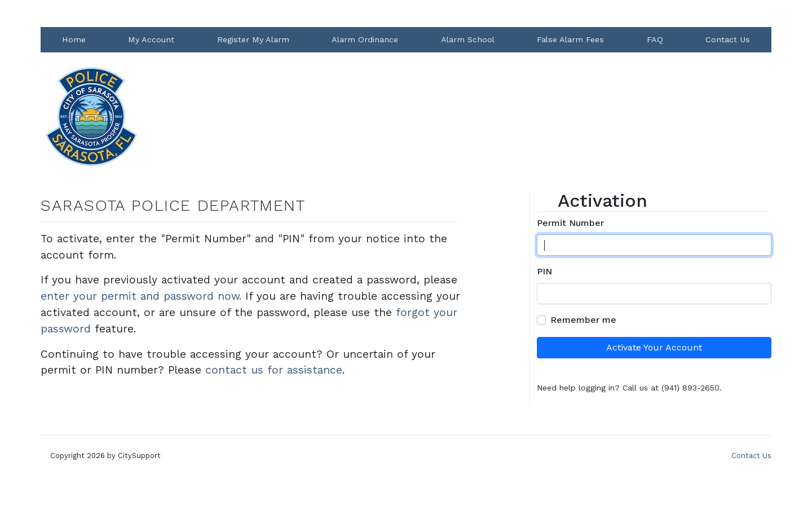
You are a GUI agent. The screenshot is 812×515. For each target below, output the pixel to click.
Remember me (583, 320)
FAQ (655, 39)
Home (74, 39)
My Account (151, 39)
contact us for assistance (274, 370)
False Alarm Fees (570, 39)
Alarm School (468, 39)
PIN (544, 271)
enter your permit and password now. (141, 296)
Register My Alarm (253, 39)
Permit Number (570, 223)
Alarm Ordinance (365, 39)
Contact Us (728, 39)
